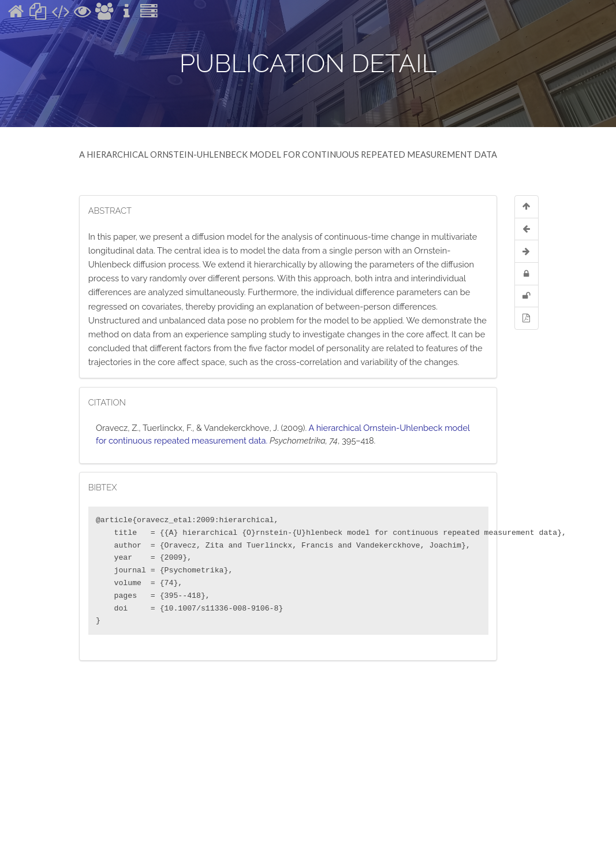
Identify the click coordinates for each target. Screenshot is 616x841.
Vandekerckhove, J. (241, 428)
